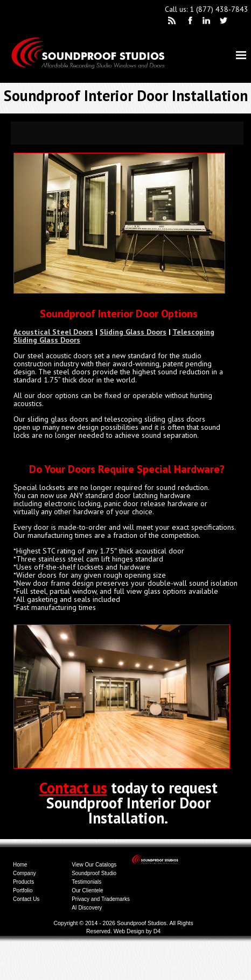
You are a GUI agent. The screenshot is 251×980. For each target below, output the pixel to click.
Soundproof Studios (142, 923)
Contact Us (26, 899)
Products (23, 882)
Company (25, 873)
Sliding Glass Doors (133, 332)
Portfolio (23, 890)
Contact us (73, 788)
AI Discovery (87, 908)
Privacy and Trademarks (101, 899)
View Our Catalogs (94, 865)
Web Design (129, 931)
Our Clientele (87, 890)
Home (20, 865)
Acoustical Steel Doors (53, 332)
